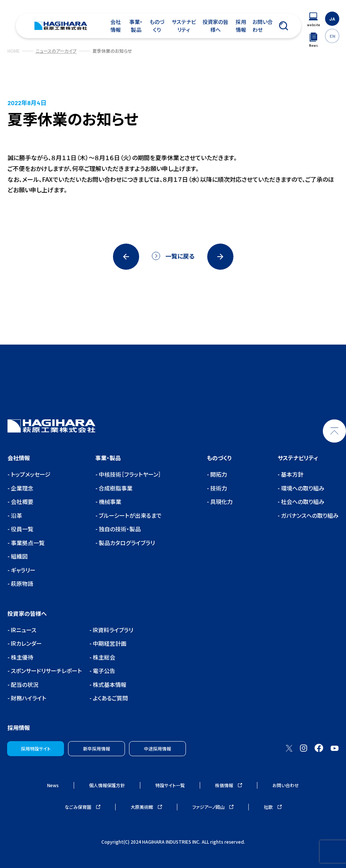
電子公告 (103, 671)
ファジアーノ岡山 (213, 807)
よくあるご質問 (110, 698)
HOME (14, 51)
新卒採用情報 (97, 748)
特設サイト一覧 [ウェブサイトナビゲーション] (170, 785)
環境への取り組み (302, 488)
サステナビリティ (184, 26)
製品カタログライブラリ (126, 543)
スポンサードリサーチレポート (46, 671)
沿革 (16, 515)
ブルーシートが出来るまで (130, 515)
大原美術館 (146, 807)
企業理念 (22, 488)
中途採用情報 (157, 748)
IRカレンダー (26, 643)
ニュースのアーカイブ (56, 51)
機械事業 (109, 502)
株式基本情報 (109, 684)
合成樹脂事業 (115, 488)
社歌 (273, 807)
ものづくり (157, 26)
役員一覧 (22, 529)
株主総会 (103, 657)
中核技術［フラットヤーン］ (129, 474)
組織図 (19, 556)
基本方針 (292, 474)
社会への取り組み (302, 502)
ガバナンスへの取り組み (309, 515)
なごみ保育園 (82, 807)
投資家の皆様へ (215, 26)
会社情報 (116, 26)
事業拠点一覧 (27, 543)
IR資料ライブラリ (112, 630)
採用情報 (241, 26)
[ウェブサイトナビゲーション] (313, 20)
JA (332, 19)
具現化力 (221, 502)
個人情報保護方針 (107, 785)
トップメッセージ (30, 474)
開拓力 (218, 474)
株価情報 (229, 785)
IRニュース (23, 630)
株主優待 (22, 657)
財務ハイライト (28, 698)
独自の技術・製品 (119, 529)
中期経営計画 (109, 643)
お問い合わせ (263, 26)
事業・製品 (136, 26)
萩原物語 (22, 583)
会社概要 (22, 502)
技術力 (218, 488)
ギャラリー (23, 570)
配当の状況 (24, 684)
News (53, 785)
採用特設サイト (36, 748)
